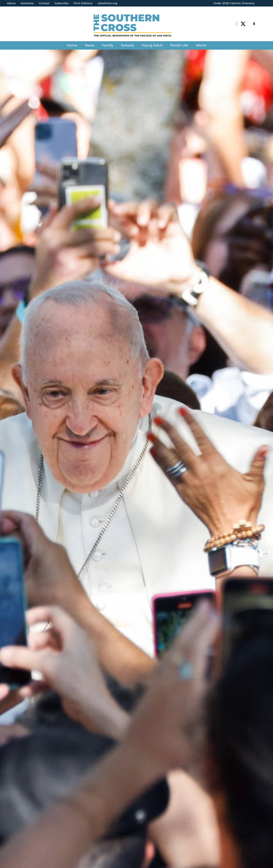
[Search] (254, 24)
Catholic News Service (30, 481)
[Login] (266, 3)
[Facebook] (237, 24)
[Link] (136, 26)
